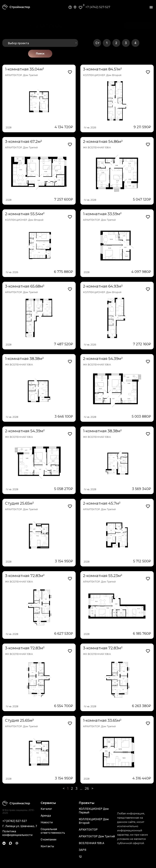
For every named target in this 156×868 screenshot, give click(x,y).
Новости (47, 822)
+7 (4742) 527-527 (98, 7)
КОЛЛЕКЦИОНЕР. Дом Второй (102, 75)
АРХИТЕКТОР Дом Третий (97, 836)
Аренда (46, 816)
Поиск (40, 54)
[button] (151, 7)
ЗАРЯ (82, 850)
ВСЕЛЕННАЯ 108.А (91, 843)
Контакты (47, 846)
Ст (98, 43)
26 (87, 788)
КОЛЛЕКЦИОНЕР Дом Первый (94, 811)
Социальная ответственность (53, 831)
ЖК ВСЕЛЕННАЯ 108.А (97, 147)
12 (80, 857)
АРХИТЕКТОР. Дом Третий (21, 75)
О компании (48, 840)
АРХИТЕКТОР (88, 830)
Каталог (46, 809)
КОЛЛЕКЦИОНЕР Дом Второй (94, 821)
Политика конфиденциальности (17, 833)
